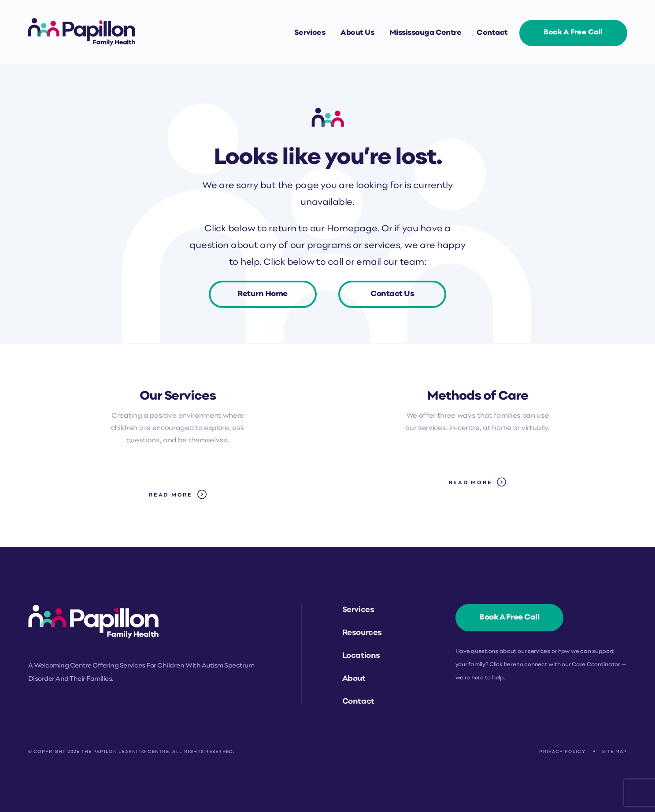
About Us (357, 33)
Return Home (263, 294)
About (354, 679)
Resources (362, 633)
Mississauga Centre (425, 33)
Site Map (615, 752)
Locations (361, 656)
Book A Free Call (573, 33)
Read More (171, 495)
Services (310, 33)
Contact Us (392, 294)
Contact (492, 33)
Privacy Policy (562, 752)
